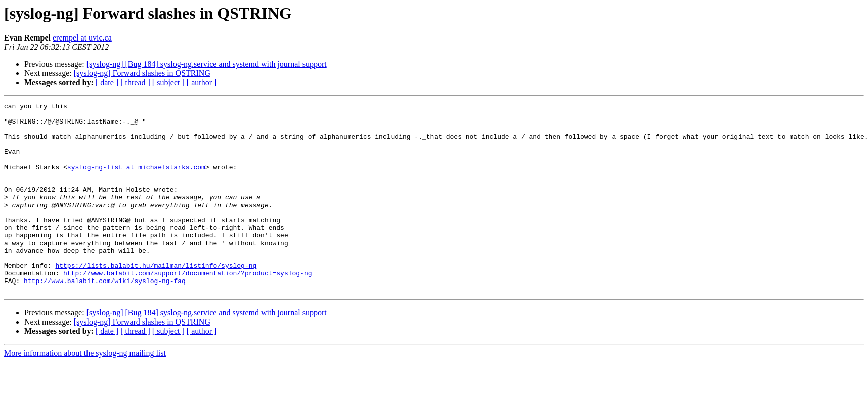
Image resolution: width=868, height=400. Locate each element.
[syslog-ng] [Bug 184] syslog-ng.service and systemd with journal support (207, 64)
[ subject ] (168, 82)
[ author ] (202, 82)
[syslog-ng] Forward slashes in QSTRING (142, 73)
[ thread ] (135, 82)
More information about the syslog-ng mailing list (85, 391)
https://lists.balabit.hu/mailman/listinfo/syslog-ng (156, 299)
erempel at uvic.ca (82, 38)
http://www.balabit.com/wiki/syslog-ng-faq (105, 317)
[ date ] (107, 82)
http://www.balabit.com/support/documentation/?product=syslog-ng (187, 308)
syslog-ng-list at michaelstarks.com (136, 180)
